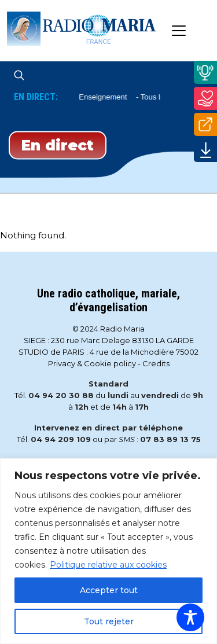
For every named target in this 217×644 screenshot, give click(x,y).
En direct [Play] (58, 145)
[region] (108, 551)
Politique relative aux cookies (108, 565)
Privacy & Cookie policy (92, 363)
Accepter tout (109, 590)
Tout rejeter (109, 621)
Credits (156, 363)
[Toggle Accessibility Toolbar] (190, 617)
